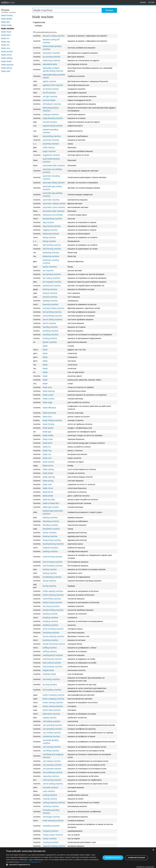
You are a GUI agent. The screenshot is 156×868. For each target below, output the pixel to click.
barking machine (50, 289)
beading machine (50, 301)
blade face (47, 417)
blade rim (5, 38)
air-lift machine (49, 93)
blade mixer (6, 32)
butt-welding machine (52, 690)
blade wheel (48, 496)
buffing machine (50, 648)
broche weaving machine (54, 636)
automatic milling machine (54, 204)
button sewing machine (53, 703)
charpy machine (50, 839)
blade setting (7, 58)
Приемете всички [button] (113, 858)
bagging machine (50, 230)
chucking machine (51, 842)
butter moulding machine (54, 695)
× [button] (153, 850)
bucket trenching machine (54, 644)
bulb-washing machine (53, 667)
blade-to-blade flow (51, 503)
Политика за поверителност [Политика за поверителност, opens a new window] (31, 862)
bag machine (48, 222)
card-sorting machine (52, 780)
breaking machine (50, 618)
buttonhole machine (51, 714)
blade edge (48, 402)
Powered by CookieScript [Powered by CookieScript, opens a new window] (145, 867)
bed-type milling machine (54, 308)
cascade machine (50, 787)
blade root (6, 48)
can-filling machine (51, 751)
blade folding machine (52, 420)
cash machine (49, 791)
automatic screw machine (54, 207)
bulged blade (48, 670)
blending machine (50, 525)
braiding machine (50, 614)
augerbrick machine (51, 155)
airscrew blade (49, 100)
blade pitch (6, 35)
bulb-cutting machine (52, 663)
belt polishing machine (53, 316)
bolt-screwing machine (53, 562)
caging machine (50, 718)
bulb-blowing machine (52, 659)
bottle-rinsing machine (52, 602)
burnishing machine (51, 679)
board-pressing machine (53, 544)
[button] (52, 865)
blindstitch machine (51, 529)
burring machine (50, 685)
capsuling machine (51, 776)
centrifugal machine (51, 817)
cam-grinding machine (52, 725)
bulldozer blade (49, 674)
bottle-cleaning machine (53, 595)
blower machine (50, 533)
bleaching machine (51, 521)
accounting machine (52, 57)
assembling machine (52, 136)
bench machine (49, 323)
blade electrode (49, 413)
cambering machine (51, 736)
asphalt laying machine (53, 126)
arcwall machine (50, 122)
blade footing (7, 15)
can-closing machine (52, 747)
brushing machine (51, 640)
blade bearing (49, 391)
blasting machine (50, 518)
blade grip (5, 22)
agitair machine (49, 81)
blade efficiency (50, 408)
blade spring (7, 68)
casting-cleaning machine (54, 803)
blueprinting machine (52, 540)
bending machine (50, 327)
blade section (7, 51)
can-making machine (52, 761)
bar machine (48, 271)
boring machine (49, 581)
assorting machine (51, 144)
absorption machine (51, 53)
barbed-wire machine (52, 286)
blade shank (6, 61)
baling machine (49, 237)
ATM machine (49, 148)
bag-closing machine (52, 226)
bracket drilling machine (53, 610)
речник (143, 2)
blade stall (6, 71)
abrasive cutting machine (54, 36)
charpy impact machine (53, 835)
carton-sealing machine (53, 784)
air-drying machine (51, 89)
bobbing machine (50, 551)
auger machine (49, 151)
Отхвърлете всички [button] (136, 858)
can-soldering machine (53, 772)
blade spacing (7, 65)
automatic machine (51, 200)
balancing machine (51, 234)
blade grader (7, 19)
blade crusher (49, 399)
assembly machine (51, 140)
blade (45, 346)
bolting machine (50, 569)
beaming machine (51, 304)
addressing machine (52, 60)
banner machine (50, 267)
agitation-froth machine (53, 85)
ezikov (8, 2)
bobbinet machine (51, 548)
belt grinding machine (52, 312)
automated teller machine (54, 165)
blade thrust (48, 492)
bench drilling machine (53, 319)
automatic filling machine (54, 183)
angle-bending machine (53, 118)
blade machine (8, 29)
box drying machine (51, 606)
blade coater (48, 395)
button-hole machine (52, 710)
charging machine (51, 831)
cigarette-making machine (54, 846)
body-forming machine (53, 557)
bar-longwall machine (52, 282)
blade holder (7, 25)
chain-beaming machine (53, 821)
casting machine (50, 795)
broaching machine (51, 633)
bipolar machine (50, 342)
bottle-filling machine (52, 599)
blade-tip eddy (49, 500)
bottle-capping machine (53, 591)
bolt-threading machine (53, 566)
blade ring (5, 42)
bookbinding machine (52, 577)
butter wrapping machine (54, 699)
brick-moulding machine (53, 629)
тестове (151, 2)
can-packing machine (52, 769)
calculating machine (51, 721)
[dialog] (78, 858)
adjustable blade (50, 64)
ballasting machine (51, 253)
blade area (47, 387)
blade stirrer (48, 488)
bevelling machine (51, 331)
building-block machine (53, 655)
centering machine (51, 806)
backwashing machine (52, 219)
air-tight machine (50, 96)
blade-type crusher (51, 507)
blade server (7, 55)
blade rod (5, 45)
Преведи (109, 10)
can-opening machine (52, 765)
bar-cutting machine (51, 278)
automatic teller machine (54, 211)
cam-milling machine (52, 733)
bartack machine (50, 293)
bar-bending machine (52, 274)
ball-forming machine (52, 249)
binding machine (50, 338)
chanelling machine (51, 826)
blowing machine (50, 536)
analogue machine (51, 114)
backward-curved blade (53, 215)
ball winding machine (52, 245)
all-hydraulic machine (52, 104)
